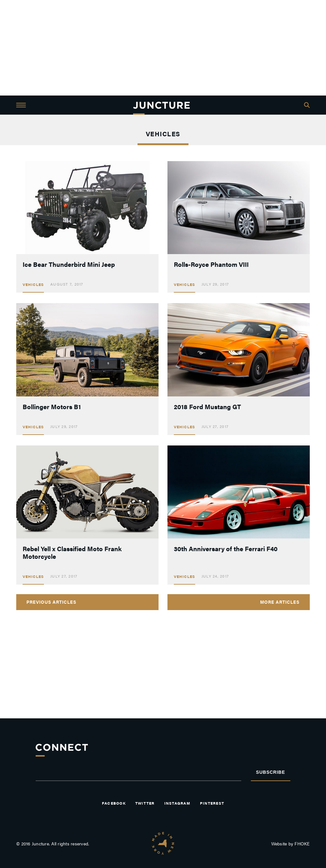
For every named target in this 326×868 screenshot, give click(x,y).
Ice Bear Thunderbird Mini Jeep (69, 264)
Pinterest (212, 803)
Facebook (114, 803)
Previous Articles (51, 602)
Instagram (177, 803)
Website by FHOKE (291, 843)
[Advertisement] (163, 48)
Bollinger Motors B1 (52, 406)
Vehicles (33, 284)
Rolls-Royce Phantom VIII (211, 264)
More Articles (280, 602)
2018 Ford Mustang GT (207, 406)
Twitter (145, 803)
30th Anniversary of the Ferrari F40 (226, 548)
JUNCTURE (161, 105)
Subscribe (270, 772)
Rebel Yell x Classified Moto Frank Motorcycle (72, 552)
